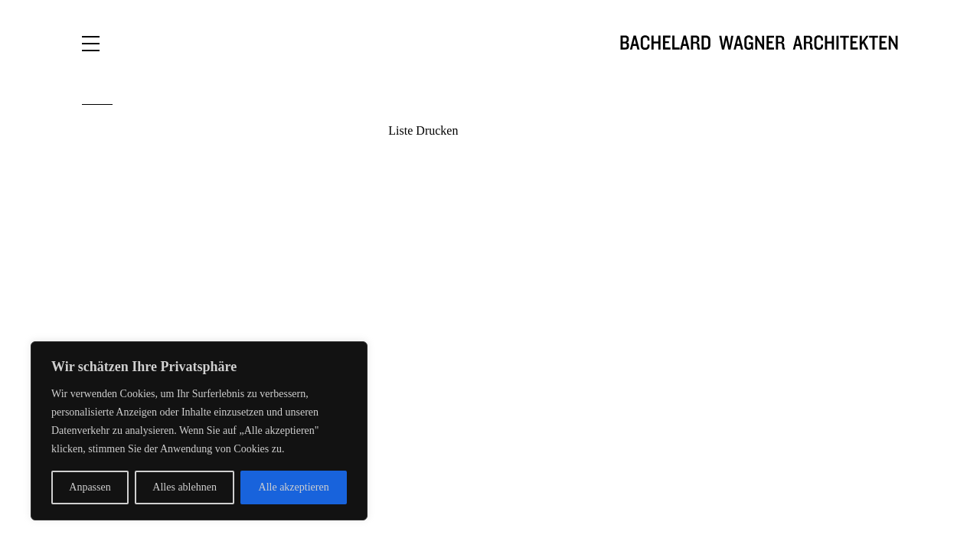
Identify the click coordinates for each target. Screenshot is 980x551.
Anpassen (90, 487)
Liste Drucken (423, 130)
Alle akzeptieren (294, 487)
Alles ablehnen (185, 487)
